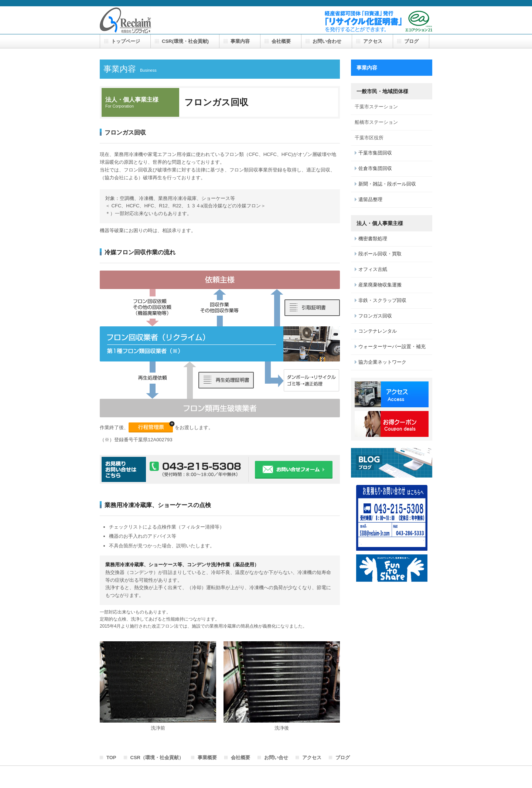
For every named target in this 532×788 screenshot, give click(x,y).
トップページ (126, 41)
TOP (111, 758)
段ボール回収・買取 (380, 254)
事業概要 (207, 758)
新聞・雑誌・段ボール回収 (387, 184)
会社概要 (281, 41)
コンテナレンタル (378, 331)
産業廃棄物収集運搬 (380, 285)
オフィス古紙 (373, 269)
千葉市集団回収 (375, 153)
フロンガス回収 (375, 316)
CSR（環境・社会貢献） (157, 758)
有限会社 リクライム (125, 20)
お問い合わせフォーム (294, 470)
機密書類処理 (373, 239)
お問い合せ (276, 758)
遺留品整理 (370, 199)
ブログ (411, 41)
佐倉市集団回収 (375, 168)
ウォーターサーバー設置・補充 (392, 347)
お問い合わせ (327, 41)
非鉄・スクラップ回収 (382, 300)
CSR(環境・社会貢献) (185, 41)
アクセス (373, 41)
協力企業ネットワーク (382, 362)
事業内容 (240, 41)
